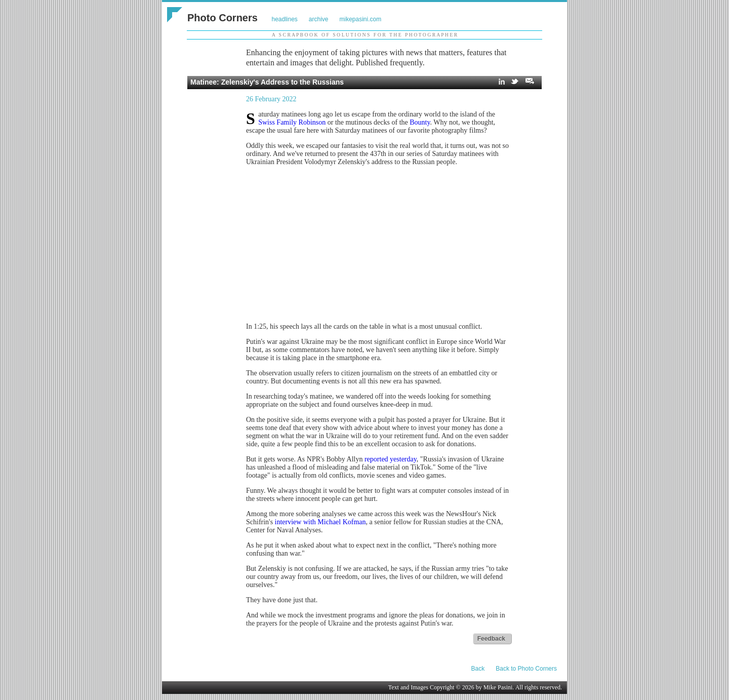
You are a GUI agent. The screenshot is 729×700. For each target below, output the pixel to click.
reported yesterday (391, 459)
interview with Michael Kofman (320, 522)
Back (478, 669)
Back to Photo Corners (526, 669)
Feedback (491, 639)
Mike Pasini (498, 687)
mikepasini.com (361, 19)
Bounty (420, 122)
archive (319, 19)
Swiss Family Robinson (292, 122)
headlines (284, 19)
